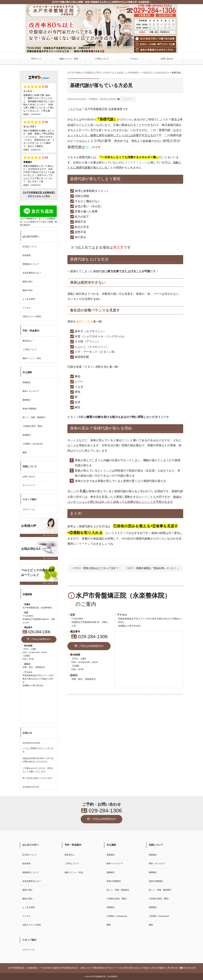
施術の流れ (28, 282)
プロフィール (29, 509)
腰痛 (25, 452)
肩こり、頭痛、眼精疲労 (34, 417)
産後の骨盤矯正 (30, 409)
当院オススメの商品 (32, 316)
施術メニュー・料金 (69, 59)
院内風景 (27, 255)
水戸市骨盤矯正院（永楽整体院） (105, 977)
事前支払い (28, 341)
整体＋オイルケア (31, 391)
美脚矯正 (27, 435)
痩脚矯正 (27, 400)
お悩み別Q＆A (128, 99)
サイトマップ (29, 485)
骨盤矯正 (27, 382)
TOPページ (36, 59)
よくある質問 (29, 299)
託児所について (30, 247)
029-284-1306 (90, 637)
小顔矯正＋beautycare (34, 444)
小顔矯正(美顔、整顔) (33, 426)
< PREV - (95, 568)
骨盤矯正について (31, 264)
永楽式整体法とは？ (32, 273)
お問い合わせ (167, 59)
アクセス (134, 59)
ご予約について (102, 59)
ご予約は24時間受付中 (89, 646)
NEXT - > (153, 568)
